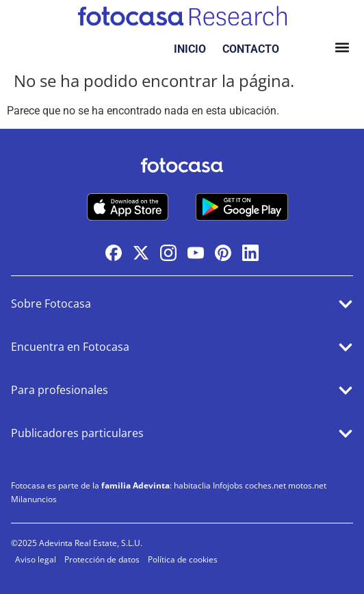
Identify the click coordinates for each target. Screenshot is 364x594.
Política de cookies (183, 559)
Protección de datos (102, 559)
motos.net (307, 485)
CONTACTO (251, 49)
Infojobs (228, 485)
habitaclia (192, 485)
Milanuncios (34, 499)
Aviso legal (36, 559)
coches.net (265, 485)
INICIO (190, 49)
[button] (342, 49)
